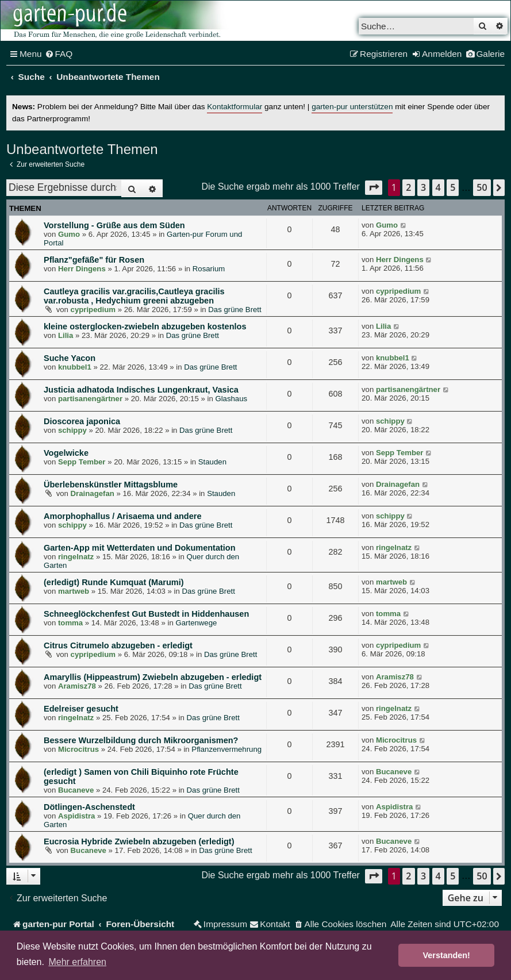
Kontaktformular (235, 107)
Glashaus (231, 399)
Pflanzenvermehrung (226, 749)
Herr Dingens (82, 269)
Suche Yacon (70, 358)
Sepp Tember (82, 462)
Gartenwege (196, 623)
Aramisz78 (77, 686)
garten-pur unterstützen (352, 107)
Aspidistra (77, 816)
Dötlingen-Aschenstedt (89, 807)
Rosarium (209, 269)
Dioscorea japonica (82, 421)
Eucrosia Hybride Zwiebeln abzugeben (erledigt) (139, 841)
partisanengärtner (90, 399)
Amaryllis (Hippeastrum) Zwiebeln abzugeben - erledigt (153, 677)
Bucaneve (76, 790)
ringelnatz (76, 557)
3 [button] (423, 187)
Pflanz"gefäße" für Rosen (94, 260)
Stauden (212, 462)
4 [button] (438, 187)
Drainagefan (93, 493)
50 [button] (482, 187)
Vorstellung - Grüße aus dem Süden (114, 225)
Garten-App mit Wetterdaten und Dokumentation (140, 548)
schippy (72, 430)
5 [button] (453, 187)
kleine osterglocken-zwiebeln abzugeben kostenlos (145, 326)
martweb (74, 591)
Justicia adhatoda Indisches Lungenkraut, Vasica (141, 390)
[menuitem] (59, 54)
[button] (374, 188)
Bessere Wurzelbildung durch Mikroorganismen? (141, 740)
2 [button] (408, 187)
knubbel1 (75, 367)
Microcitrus (78, 749)
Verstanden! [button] (447, 955)
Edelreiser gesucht (81, 709)
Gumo (69, 234)
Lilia (66, 335)
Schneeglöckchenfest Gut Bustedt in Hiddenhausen (146, 614)
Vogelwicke (66, 453)
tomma (70, 623)
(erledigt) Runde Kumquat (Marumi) (114, 582)
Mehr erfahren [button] (77, 962)
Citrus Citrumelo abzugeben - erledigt (118, 645)
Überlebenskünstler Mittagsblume (111, 485)
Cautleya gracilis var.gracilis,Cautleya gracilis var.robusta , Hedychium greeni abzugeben (134, 296)
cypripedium (93, 310)
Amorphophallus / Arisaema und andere (123, 516)
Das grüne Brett (235, 310)
